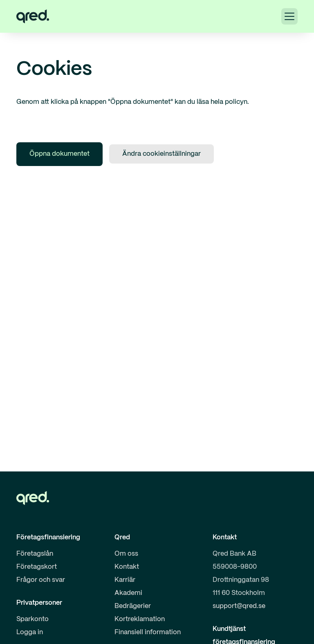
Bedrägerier (133, 606)
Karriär (125, 580)
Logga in (30, 632)
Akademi (128, 593)
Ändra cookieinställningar (161, 154)
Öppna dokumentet (59, 154)
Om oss (126, 554)
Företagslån (35, 554)
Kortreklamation (140, 619)
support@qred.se (239, 606)
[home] (33, 16)
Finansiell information (148, 632)
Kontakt (127, 567)
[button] (289, 16)
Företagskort (37, 567)
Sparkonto (33, 619)
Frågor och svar (41, 580)
